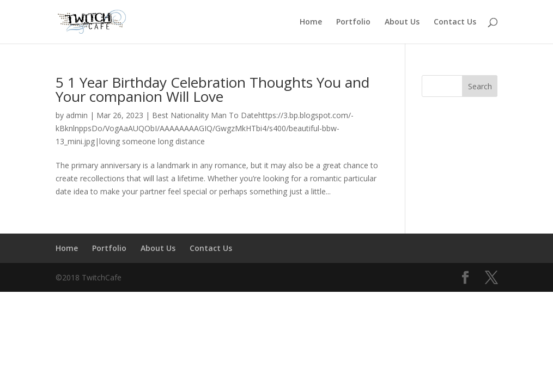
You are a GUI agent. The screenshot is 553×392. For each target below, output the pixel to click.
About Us (402, 22)
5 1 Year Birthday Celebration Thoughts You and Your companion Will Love (212, 89)
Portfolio (353, 22)
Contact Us (455, 22)
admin (77, 115)
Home (311, 22)
